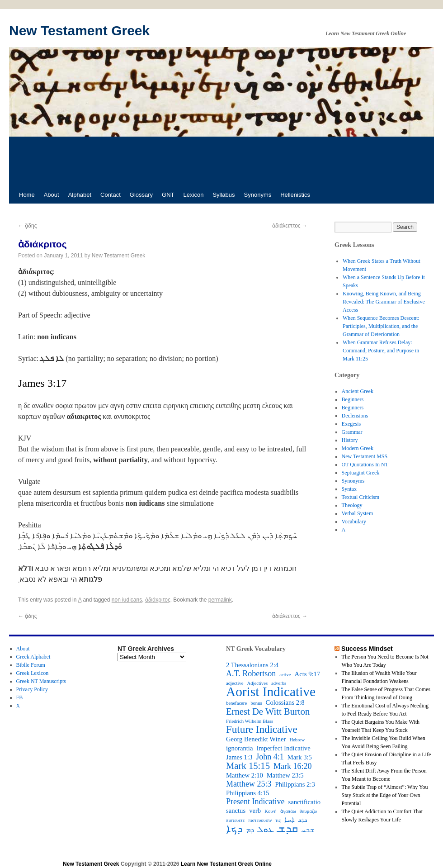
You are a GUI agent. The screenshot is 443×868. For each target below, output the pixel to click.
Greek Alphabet (33, 657)
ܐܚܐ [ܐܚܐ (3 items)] (290, 820)
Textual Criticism (361, 497)
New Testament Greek (79, 31)
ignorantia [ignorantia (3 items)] (239, 748)
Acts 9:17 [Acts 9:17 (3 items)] (308, 674)
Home (27, 195)
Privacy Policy (32, 689)
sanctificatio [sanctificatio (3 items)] (304, 802)
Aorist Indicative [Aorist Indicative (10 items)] (271, 692)
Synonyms (258, 195)
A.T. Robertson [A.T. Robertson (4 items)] (251, 674)
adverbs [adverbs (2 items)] (279, 683)
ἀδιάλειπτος (290, 226)
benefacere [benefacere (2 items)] (236, 703)
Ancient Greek (358, 391)
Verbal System (358, 513)
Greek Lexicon (33, 673)
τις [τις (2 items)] (278, 820)
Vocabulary (354, 522)
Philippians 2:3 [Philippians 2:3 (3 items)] (295, 784)
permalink (220, 600)
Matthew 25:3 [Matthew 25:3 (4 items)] (249, 784)
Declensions (355, 416)
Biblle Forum (31, 665)
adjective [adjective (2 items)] (235, 683)
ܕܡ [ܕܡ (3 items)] (250, 830)
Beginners (353, 399)
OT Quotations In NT (365, 465)
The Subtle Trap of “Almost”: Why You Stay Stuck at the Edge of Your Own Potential (385, 795)
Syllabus (224, 195)
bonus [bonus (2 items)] (256, 703)
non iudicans (127, 600)
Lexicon (194, 195)
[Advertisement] (221, 161)
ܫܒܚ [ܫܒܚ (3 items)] (308, 830)
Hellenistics (295, 195)
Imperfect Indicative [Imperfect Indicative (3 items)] (283, 748)
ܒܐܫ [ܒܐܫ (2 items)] (303, 820)
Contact (111, 195)
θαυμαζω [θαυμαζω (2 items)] (308, 811)
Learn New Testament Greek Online (226, 864)
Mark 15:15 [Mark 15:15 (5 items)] (248, 766)
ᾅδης (27, 226)
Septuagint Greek (361, 473)
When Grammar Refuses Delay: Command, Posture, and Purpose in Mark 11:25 (381, 351)
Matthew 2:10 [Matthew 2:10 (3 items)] (245, 775)
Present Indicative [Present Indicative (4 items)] (255, 802)
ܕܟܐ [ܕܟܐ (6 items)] (234, 829)
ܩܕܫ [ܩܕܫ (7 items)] (288, 829)
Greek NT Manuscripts (41, 681)
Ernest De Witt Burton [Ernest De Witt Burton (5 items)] (268, 711)
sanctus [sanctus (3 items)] (236, 811)
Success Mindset (367, 649)
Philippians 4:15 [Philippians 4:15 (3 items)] (248, 793)
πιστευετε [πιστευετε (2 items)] (235, 820)
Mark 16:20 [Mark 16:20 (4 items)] (293, 766)
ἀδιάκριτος (158, 600)
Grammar (352, 432)
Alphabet (80, 195)
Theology (352, 505)
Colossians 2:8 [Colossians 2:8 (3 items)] (285, 702)
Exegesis (351, 424)
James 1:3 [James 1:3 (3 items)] (239, 757)
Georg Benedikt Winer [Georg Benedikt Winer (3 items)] (256, 739)
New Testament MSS (365, 456)
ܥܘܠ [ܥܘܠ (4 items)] (266, 830)
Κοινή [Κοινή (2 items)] (270, 811)
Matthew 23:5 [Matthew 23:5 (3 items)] (285, 775)
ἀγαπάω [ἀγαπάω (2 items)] (288, 811)
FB (20, 697)
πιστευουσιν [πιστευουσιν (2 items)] (260, 820)
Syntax (349, 489)
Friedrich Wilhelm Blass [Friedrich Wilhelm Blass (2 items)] (250, 721)
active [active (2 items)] (285, 675)
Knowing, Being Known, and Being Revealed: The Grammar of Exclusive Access (384, 302)
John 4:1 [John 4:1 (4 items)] (270, 757)
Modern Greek (358, 448)
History (350, 440)
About (52, 195)
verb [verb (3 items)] (255, 811)
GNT (168, 195)
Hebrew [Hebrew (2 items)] (297, 740)
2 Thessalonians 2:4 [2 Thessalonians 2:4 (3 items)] (252, 665)
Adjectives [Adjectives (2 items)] (257, 683)
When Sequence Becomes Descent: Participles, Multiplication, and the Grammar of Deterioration (381, 326)
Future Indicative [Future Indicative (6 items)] (262, 730)
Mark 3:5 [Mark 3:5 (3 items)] (300, 757)
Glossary (141, 195)
